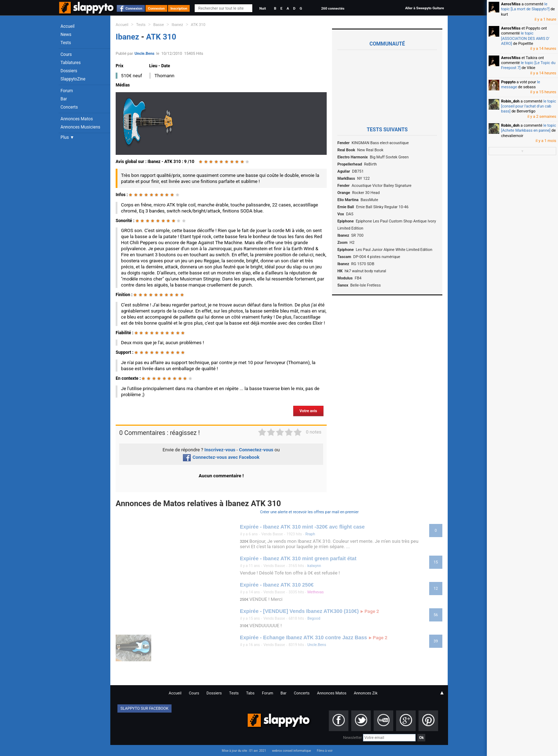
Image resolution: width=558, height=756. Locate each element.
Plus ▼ (67, 137)
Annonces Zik (366, 693)
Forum (67, 91)
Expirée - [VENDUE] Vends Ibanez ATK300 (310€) (299, 611)
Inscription (179, 8)
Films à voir (325, 751)
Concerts (69, 107)
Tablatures (71, 63)
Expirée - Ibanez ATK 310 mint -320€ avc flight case (302, 527)
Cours (66, 54)
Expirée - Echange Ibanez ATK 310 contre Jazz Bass (303, 637)
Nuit (263, 8)
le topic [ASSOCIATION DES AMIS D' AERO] (525, 38)
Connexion (134, 8)
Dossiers (69, 71)
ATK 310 (198, 25)
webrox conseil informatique (291, 751)
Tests (66, 43)
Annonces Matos (77, 119)
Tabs (250, 693)
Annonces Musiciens (80, 127)
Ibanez (177, 25)
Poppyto (508, 82)
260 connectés (333, 8)
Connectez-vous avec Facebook (221, 457)
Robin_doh (510, 101)
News (66, 35)
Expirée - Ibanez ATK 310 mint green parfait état (298, 558)
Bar (64, 99)
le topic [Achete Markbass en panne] (528, 128)
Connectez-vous (256, 450)
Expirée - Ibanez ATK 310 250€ (277, 585)
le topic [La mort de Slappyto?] (525, 7)
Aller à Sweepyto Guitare (424, 8)
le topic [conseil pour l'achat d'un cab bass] (528, 106)
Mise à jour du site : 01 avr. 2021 (244, 751)
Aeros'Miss (511, 4)
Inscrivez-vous (220, 450)
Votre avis (308, 411)
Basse (159, 25)
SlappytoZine (73, 79)
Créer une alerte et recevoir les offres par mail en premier (309, 512)
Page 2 (370, 611)
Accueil (68, 26)
